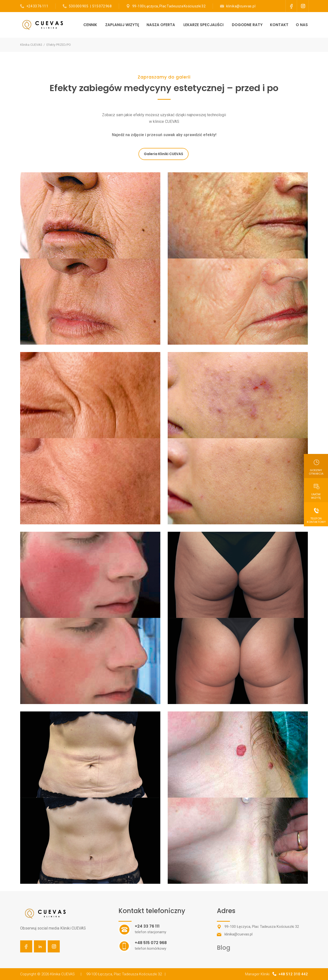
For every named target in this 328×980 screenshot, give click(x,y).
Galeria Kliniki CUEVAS (164, 154)
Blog (224, 948)
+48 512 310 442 (293, 974)
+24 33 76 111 (37, 6)
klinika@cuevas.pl (241, 6)
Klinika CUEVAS (31, 45)
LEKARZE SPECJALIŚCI (203, 25)
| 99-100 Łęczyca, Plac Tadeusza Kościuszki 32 (121, 974)
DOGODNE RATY (247, 25)
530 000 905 (79, 6)
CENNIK (90, 25)
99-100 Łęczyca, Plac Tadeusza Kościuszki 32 (169, 6)
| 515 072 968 (100, 6)
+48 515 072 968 (151, 943)
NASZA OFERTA (161, 25)
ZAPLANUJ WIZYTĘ (122, 25)
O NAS (302, 25)
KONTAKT (279, 25)
